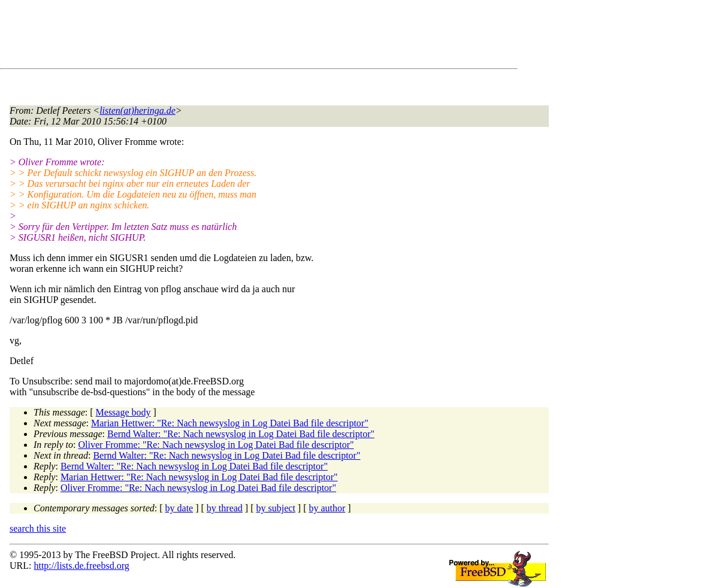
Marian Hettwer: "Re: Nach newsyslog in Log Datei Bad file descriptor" (230, 423)
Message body (123, 412)
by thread (225, 508)
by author (327, 508)
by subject (276, 508)
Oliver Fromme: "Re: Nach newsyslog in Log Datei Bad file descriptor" (216, 445)
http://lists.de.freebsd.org (81, 566)
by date (179, 508)
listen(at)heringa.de (138, 110)
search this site (38, 528)
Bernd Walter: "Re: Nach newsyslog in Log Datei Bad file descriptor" (241, 434)
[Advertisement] (228, 37)
